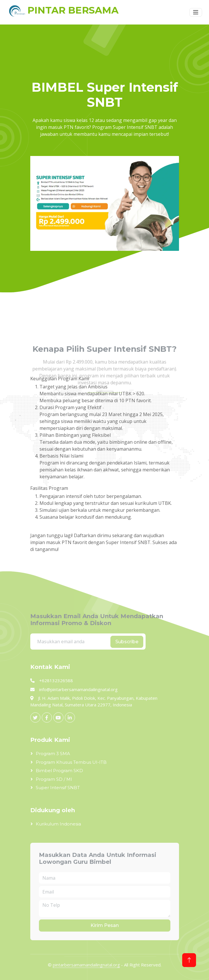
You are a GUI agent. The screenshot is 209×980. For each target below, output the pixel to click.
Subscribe (127, 642)
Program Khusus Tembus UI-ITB (71, 762)
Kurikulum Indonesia (58, 824)
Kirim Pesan (105, 925)
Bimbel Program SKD (59, 771)
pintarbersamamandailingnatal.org (86, 965)
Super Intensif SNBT (58, 788)
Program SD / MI (54, 779)
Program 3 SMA (53, 754)
